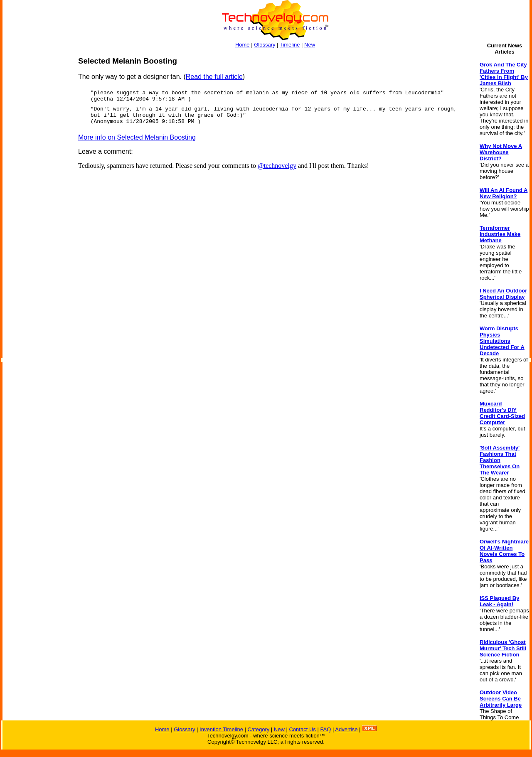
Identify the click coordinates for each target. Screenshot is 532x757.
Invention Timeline (221, 729)
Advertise (346, 729)
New (310, 45)
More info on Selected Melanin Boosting (137, 137)
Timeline (290, 45)
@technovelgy (277, 166)
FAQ (325, 729)
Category (258, 729)
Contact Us (302, 729)
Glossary (265, 45)
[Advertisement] (36, 181)
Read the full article (214, 77)
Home (243, 45)
